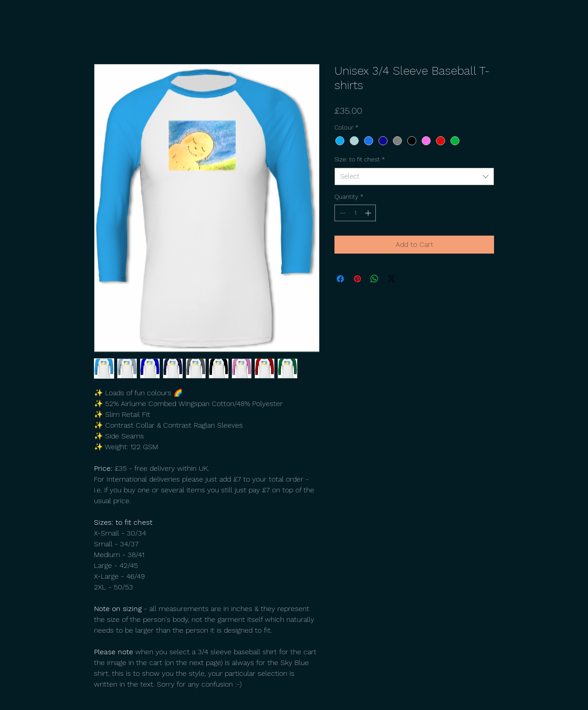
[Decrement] (341, 213)
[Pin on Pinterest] (357, 279)
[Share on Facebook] (340, 279)
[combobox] (414, 176)
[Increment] (369, 213)
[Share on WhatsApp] (374, 279)
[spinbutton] (355, 213)
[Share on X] (392, 279)
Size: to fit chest (360, 159)
